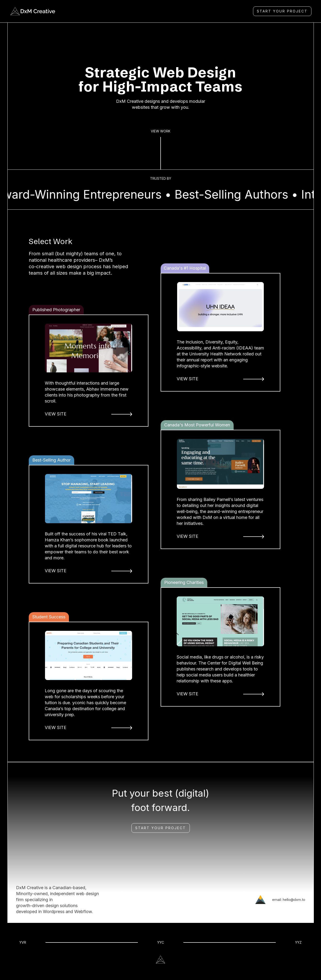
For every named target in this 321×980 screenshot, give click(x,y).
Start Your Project (161, 828)
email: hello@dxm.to (289, 900)
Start (282, 11)
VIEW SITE (56, 414)
